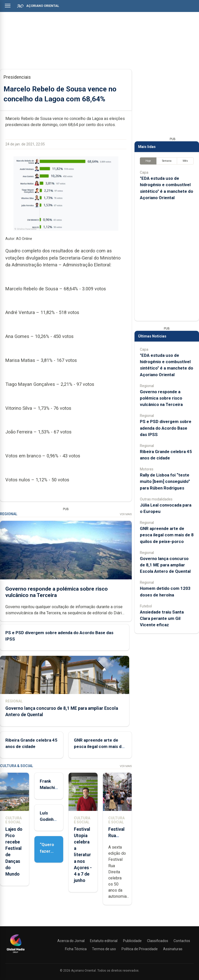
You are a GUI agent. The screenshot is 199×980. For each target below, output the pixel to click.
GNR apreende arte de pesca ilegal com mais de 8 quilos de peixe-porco (99, 746)
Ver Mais (126, 514)
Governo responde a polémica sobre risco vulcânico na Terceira (57, 592)
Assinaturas (173, 949)
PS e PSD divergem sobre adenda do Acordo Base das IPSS (166, 428)
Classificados (158, 941)
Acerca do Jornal (71, 941)
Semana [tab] (167, 161)
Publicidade (132, 941)
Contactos (182, 941)
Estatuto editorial (104, 941)
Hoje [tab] (148, 161)
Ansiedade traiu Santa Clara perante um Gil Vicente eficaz (162, 618)
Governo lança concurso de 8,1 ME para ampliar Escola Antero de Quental (165, 565)
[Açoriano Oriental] (16, 954)
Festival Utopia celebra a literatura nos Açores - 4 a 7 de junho (83, 855)
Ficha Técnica (76, 949)
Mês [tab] (185, 161)
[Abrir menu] (8, 6)
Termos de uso (104, 949)
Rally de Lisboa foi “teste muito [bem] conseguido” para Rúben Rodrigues (165, 481)
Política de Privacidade (140, 949)
